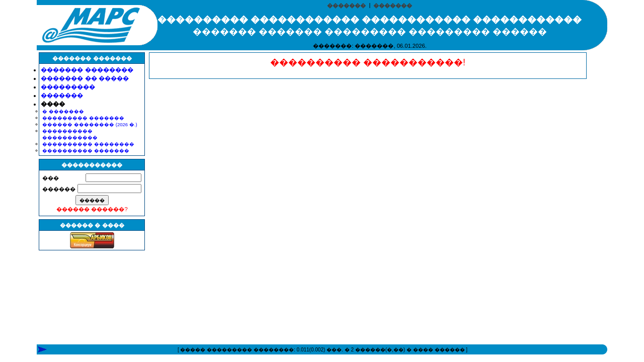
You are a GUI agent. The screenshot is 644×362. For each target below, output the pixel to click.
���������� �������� (88, 144)
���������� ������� (86, 151)
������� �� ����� (85, 78)
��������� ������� (83, 118)
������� (346, 6)
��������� (68, 87)
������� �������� (87, 70)
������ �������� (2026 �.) (90, 124)
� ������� (63, 111)
